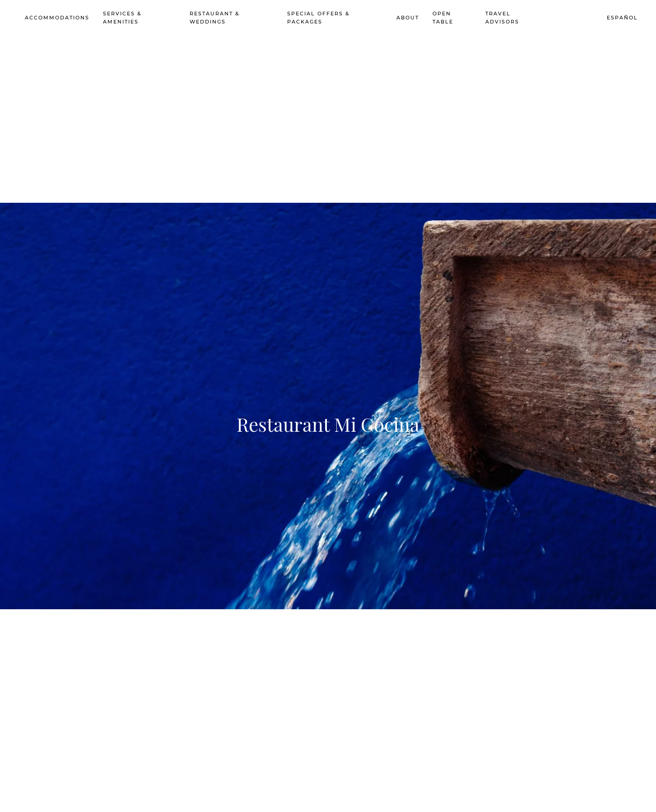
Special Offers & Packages (319, 18)
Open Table (443, 18)
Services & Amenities (122, 18)
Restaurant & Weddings (215, 18)
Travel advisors (502, 18)
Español (622, 18)
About (408, 18)
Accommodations (57, 18)
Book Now (567, 18)
